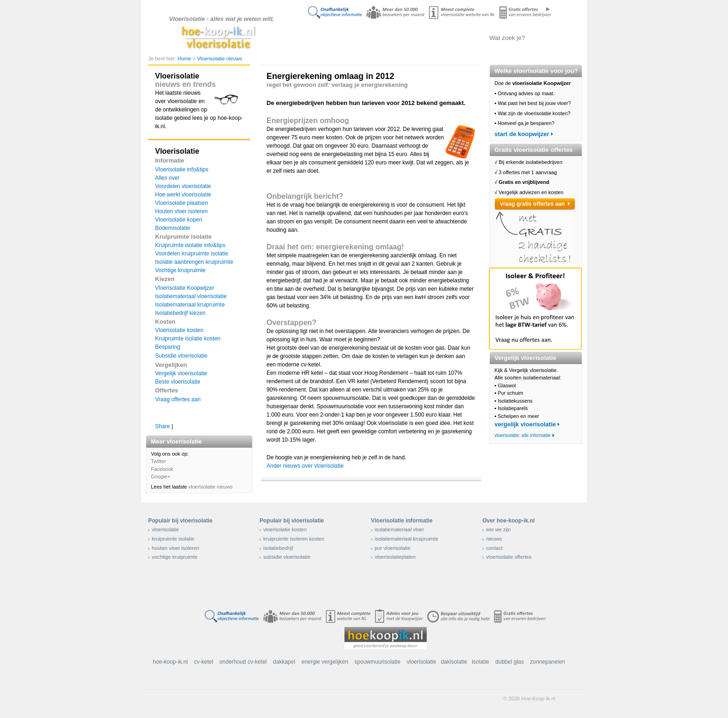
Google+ (161, 476)
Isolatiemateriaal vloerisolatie (191, 296)
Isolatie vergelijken (408, 38)
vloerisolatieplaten (395, 557)
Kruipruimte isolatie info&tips (190, 245)
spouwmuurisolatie (377, 662)
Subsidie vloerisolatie (181, 356)
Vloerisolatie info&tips (182, 170)
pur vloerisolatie (393, 548)
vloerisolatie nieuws (211, 487)
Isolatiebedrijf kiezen (180, 313)
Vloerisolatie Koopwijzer (185, 288)
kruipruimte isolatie (173, 539)
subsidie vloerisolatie (287, 557)
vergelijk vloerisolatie (525, 424)
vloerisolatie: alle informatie (523, 435)
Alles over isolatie (362, 38)
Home (185, 59)
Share (162, 426)
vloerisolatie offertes (509, 557)
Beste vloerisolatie (178, 382)
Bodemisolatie (172, 228)
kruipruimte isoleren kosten (294, 539)
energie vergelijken (325, 662)
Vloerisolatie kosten (179, 330)
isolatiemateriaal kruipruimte (406, 539)
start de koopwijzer (522, 134)
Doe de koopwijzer (315, 38)
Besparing (168, 347)
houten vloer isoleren (175, 548)
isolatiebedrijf (278, 548)
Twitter (158, 461)
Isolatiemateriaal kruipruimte (190, 305)
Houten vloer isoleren (181, 211)
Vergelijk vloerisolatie (181, 373)
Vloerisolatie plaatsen (182, 203)
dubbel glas (510, 662)
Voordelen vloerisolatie (183, 186)
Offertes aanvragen (455, 38)
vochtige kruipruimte (175, 557)
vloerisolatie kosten (285, 529)
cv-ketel (204, 662)
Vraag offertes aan (178, 399)
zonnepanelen (548, 662)
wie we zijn (498, 529)
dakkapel (284, 662)
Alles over (167, 178)
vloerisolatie (165, 529)
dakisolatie (454, 662)
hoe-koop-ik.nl (170, 662)
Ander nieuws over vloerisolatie (305, 466)
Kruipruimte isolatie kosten (188, 339)
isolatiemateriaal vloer (399, 529)
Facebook (162, 469)
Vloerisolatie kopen (179, 220)
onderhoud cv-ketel (243, 662)
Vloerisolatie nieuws (219, 59)
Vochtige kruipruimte (180, 270)
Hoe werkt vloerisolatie (183, 195)
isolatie (480, 662)
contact (494, 548)
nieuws (494, 539)
